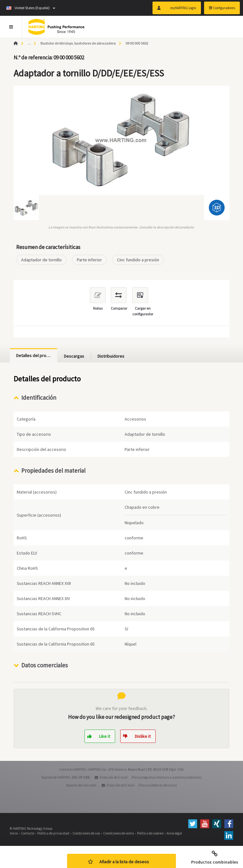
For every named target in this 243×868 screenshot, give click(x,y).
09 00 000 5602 (137, 43)
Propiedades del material (53, 470)
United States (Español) (28, 8)
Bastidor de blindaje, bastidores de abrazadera (78, 43)
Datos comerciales (44, 665)
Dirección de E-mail (114, 777)
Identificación (39, 398)
